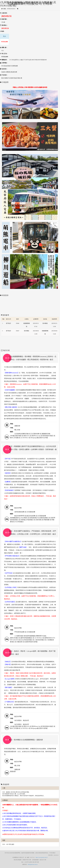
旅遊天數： (4, 19)
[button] (30, 358)
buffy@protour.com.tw (33, 864)
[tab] (30, 358)
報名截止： (4, 25)
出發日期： (4, 13)
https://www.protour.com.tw (42, 857)
